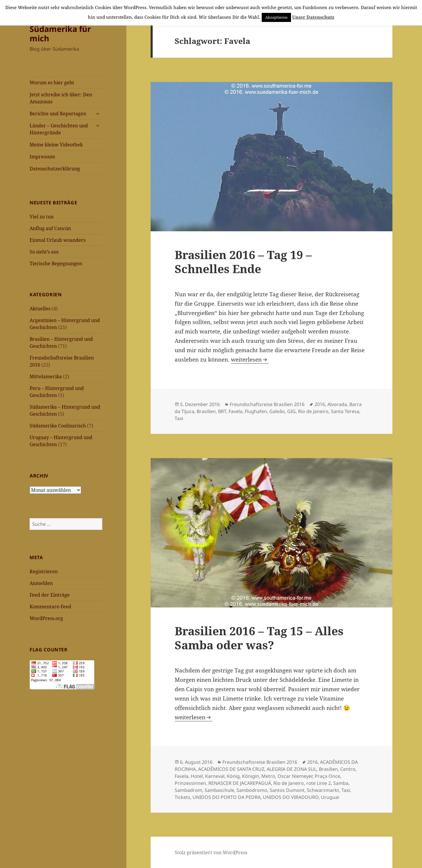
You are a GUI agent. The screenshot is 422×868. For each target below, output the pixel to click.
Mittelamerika (46, 376)
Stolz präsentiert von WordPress (211, 852)
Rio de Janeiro (313, 411)
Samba (341, 783)
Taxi (179, 418)
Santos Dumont (287, 790)
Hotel (197, 776)
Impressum (42, 157)
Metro (268, 776)
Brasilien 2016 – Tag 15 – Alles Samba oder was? (259, 638)
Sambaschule (219, 790)
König (233, 776)
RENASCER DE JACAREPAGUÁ (240, 783)
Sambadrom (188, 790)
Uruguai (330, 797)
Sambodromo (252, 790)
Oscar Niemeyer (295, 776)
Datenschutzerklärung (55, 169)
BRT (222, 411)
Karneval (215, 776)
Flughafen (256, 411)
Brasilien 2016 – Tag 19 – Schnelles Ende (243, 262)
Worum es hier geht (52, 83)
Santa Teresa (345, 411)
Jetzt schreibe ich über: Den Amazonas (61, 98)
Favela (235, 411)
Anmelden (41, 583)
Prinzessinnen (190, 783)
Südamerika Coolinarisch (58, 426)
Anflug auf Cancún (50, 228)
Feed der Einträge (50, 595)
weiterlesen (250, 359)
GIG (291, 411)
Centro (348, 769)
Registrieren (44, 571)
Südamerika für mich (60, 34)
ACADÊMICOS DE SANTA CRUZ (231, 769)
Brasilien (206, 411)
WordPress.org (46, 618)
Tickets (182, 797)
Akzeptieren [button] (276, 17)
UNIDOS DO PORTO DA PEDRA (227, 797)
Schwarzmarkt (323, 790)
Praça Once (327, 776)
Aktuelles (40, 309)
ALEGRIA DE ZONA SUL (292, 769)
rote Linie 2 (319, 783)
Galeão (277, 411)
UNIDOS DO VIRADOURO (291, 797)
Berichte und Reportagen (58, 114)
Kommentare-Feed (50, 607)
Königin (251, 776)
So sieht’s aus (44, 252)
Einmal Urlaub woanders (58, 240)
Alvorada (337, 404)
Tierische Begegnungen (56, 263)
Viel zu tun (42, 217)
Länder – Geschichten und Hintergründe (59, 129)
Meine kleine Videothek (56, 145)
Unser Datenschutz (313, 17)
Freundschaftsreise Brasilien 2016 (267, 404)
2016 (320, 404)
